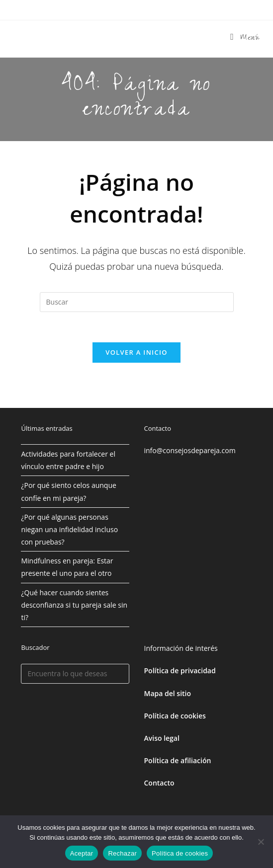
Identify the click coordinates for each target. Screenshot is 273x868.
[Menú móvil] (245, 39)
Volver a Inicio (136, 352)
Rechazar (122, 853)
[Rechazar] (261, 842)
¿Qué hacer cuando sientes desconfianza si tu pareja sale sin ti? (74, 605)
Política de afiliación (178, 760)
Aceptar (82, 853)
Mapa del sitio (168, 693)
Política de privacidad (180, 671)
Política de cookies (180, 853)
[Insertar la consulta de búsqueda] (137, 302)
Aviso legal (162, 738)
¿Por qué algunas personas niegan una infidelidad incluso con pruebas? (69, 529)
